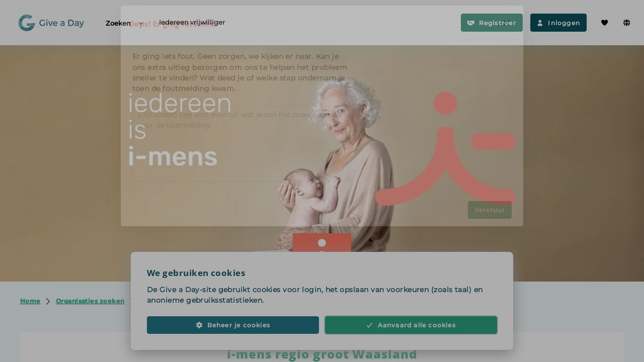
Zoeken (125, 23)
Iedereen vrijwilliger (192, 22)
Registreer (492, 23)
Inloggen (558, 23)
